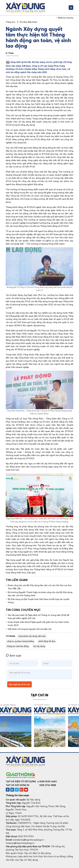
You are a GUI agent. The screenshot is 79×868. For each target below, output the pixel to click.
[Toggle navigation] (71, 8)
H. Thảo (10, 53)
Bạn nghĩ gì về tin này (19, 684)
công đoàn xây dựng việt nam (32, 636)
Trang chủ (10, 22)
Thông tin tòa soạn (17, 795)
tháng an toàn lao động (18, 646)
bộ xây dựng (39, 646)
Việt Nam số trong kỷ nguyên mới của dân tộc (30, 629)
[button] (75, 725)
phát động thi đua (47, 641)
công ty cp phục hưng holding (20, 641)
